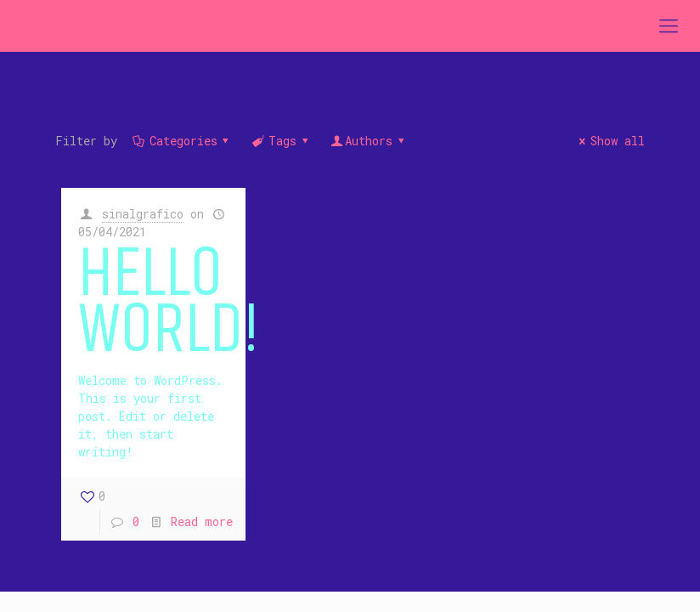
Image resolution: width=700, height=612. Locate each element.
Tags (281, 141)
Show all (609, 141)
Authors (368, 141)
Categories (182, 141)
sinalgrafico (143, 214)
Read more (202, 521)
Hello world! (169, 303)
